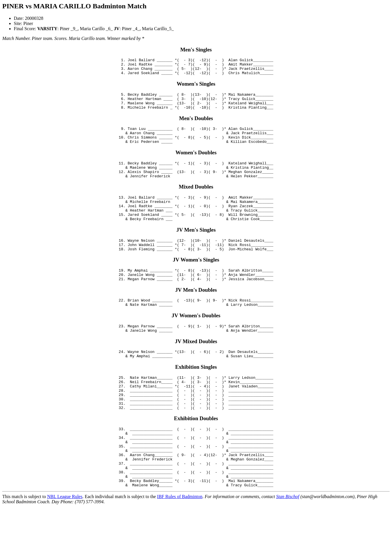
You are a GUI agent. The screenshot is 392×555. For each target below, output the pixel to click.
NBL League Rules (65, 545)
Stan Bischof (288, 545)
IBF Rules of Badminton (180, 545)
